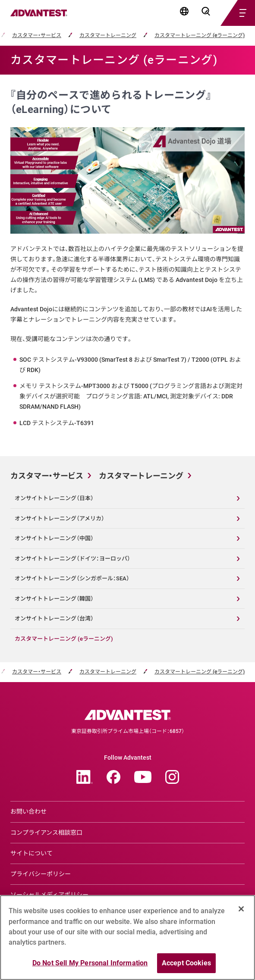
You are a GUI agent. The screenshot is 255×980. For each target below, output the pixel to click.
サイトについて (31, 853)
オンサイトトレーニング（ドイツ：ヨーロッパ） (72, 559)
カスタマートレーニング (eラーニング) (200, 36)
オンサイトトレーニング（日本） (54, 498)
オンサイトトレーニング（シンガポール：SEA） (72, 578)
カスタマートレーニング (108, 36)
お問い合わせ (28, 811)
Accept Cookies (186, 967)
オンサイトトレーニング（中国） (54, 538)
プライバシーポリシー (41, 874)
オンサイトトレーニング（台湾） (54, 618)
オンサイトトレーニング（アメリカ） (60, 518)
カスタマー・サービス (37, 36)
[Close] (241, 913)
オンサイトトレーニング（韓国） (54, 599)
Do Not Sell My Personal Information (90, 967)
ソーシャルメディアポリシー (49, 895)
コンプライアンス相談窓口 (46, 833)
